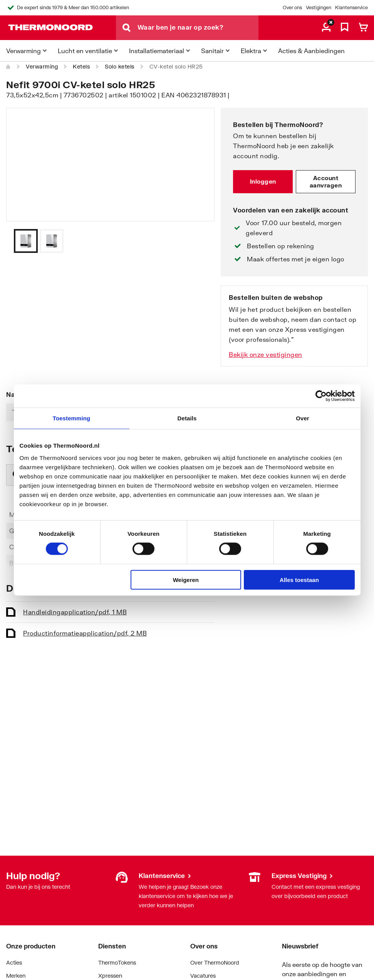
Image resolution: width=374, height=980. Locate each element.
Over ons (292, 8)
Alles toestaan (299, 579)
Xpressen (110, 976)
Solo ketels (120, 66)
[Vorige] (199, 241)
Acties (14, 962)
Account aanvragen (326, 182)
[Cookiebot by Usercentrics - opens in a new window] (321, 396)
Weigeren (186, 579)
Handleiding (75, 612)
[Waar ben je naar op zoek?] (198, 28)
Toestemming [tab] (72, 418)
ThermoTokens (117, 962)
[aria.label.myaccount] (326, 28)
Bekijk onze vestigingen (266, 354)
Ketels (81, 66)
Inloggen (263, 181)
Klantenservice (351, 8)
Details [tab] (187, 418)
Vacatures (203, 976)
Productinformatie (85, 633)
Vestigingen (319, 8)
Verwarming (42, 66)
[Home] (8, 67)
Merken (16, 976)
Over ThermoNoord (215, 962)
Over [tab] (303, 418)
